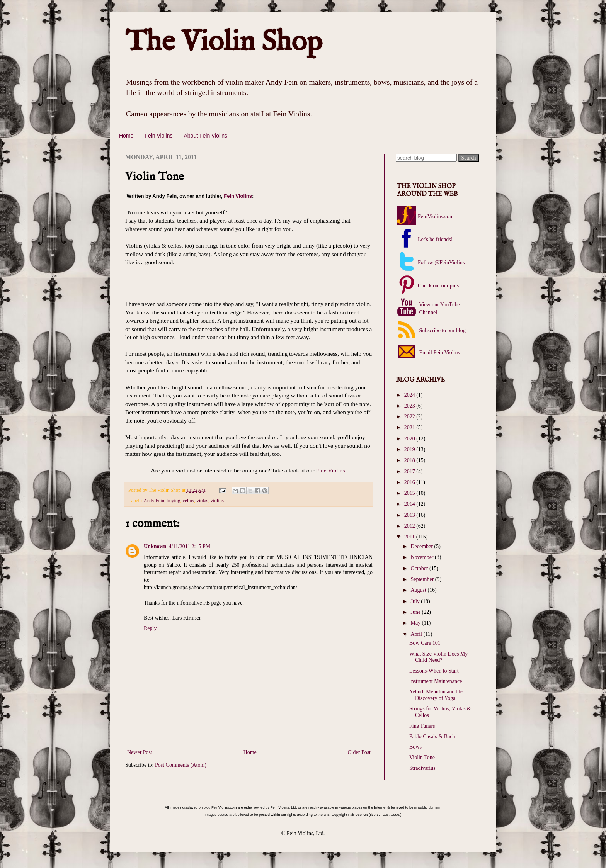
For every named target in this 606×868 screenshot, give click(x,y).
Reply (150, 628)
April (417, 634)
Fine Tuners (422, 726)
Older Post (359, 752)
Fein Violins (158, 136)
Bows (415, 747)
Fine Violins (329, 470)
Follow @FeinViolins (441, 262)
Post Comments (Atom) (181, 765)
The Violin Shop (224, 42)
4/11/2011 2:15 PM (189, 546)
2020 (410, 439)
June (416, 612)
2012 (410, 526)
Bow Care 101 (425, 643)
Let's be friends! (435, 239)
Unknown (155, 546)
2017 (410, 471)
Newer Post (140, 752)
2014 (410, 504)
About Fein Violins (205, 136)
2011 (410, 537)
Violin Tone (422, 757)
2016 (410, 482)
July (416, 601)
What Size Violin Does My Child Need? (438, 657)
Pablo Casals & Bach (432, 736)
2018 (410, 460)
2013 (410, 515)
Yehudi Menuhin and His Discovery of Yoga (437, 695)
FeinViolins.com (436, 217)
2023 (410, 406)
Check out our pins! (439, 286)
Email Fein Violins (439, 352)
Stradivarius (422, 768)
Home (126, 136)
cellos (188, 501)
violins (217, 501)
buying (173, 501)
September (423, 579)
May (416, 623)
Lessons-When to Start (434, 671)
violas (202, 501)
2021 (410, 427)
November (423, 557)
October (420, 568)
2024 (410, 395)
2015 (410, 493)
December (422, 546)
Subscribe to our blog (442, 330)
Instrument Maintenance (436, 681)
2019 (410, 449)
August (419, 590)
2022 (410, 417)
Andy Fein (154, 501)
